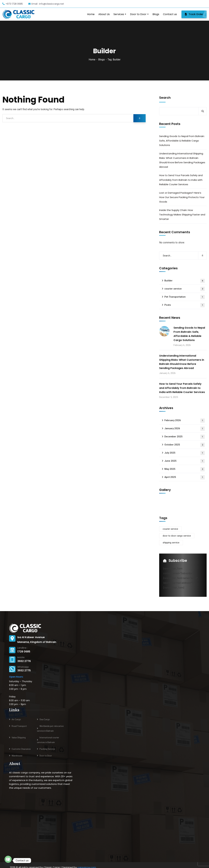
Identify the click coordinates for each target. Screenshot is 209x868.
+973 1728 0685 (13, 4)
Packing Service (47, 749)
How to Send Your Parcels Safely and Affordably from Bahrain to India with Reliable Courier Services (181, 180)
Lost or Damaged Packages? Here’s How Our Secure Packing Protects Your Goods (182, 197)
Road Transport (19, 726)
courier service (185, 289)
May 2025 (185, 469)
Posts (185, 305)
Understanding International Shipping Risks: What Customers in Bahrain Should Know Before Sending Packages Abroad (182, 160)
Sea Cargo (45, 719)
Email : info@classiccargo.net (46, 4)
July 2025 (185, 453)
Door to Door (46, 756)
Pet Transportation (185, 297)
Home (92, 60)
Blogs (101, 60)
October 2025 (185, 445)
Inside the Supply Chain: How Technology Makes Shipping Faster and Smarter (182, 215)
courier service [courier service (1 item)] (170, 529)
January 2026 (185, 429)
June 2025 (185, 461)
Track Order (196, 14)
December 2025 (185, 437)
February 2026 (185, 421)
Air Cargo (16, 719)
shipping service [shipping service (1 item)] (171, 543)
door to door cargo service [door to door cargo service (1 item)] (177, 536)
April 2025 (185, 477)
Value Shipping (19, 737)
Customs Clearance (21, 749)
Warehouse (17, 756)
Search (165, 98)
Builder (185, 281)
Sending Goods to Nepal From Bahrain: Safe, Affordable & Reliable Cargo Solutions (182, 141)
